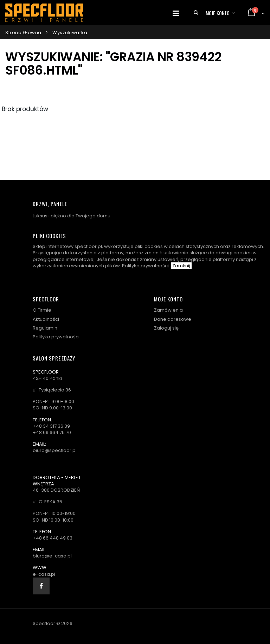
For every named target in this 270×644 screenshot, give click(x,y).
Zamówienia (168, 310)
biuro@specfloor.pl (55, 450)
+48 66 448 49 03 (53, 538)
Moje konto (218, 13)
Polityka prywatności (145, 266)
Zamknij (181, 266)
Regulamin (45, 328)
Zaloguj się (166, 328)
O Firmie (42, 310)
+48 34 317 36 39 (51, 426)
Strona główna (23, 33)
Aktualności (46, 319)
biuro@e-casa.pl (52, 556)
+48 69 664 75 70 (52, 432)
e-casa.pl (44, 574)
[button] (196, 13)
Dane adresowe (173, 319)
